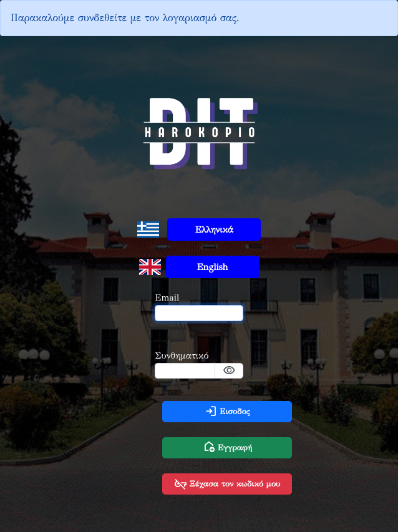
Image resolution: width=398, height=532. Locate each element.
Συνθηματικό (182, 355)
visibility (229, 370)
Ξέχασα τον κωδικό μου (227, 484)
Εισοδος (227, 412)
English (213, 267)
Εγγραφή (227, 448)
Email (167, 297)
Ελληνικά (214, 230)
